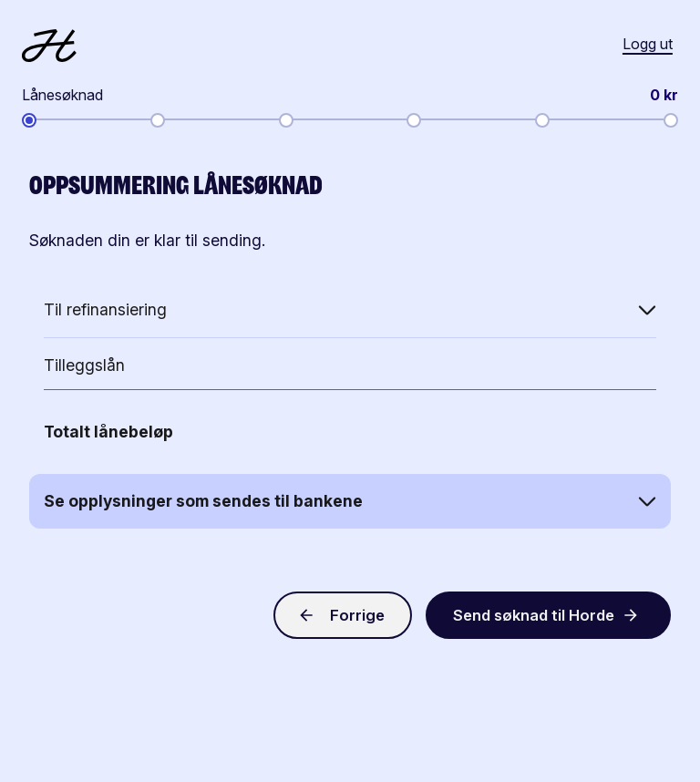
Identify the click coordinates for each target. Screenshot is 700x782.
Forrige (341, 615)
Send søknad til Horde (550, 615)
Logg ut (648, 44)
